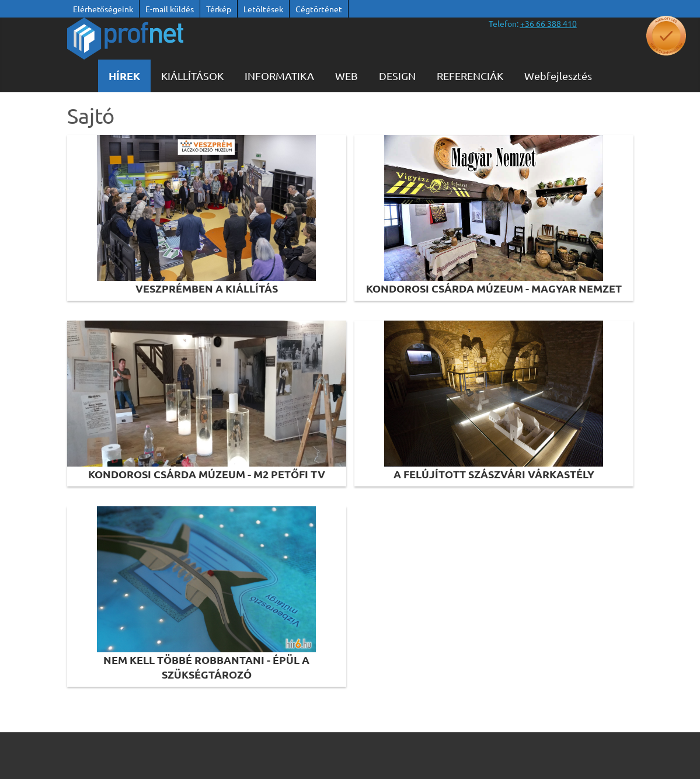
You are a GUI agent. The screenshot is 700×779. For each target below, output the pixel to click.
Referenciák (470, 76)
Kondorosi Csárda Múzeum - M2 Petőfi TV (207, 474)
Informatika (279, 76)
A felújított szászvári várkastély (494, 474)
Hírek (124, 76)
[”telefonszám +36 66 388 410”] (548, 23)
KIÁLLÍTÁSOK (192, 76)
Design (397, 76)
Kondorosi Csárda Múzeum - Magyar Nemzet (494, 288)
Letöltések (263, 9)
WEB (346, 76)
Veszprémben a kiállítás (207, 288)
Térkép (219, 9)
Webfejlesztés (558, 76)
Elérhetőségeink (103, 9)
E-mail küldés (170, 9)
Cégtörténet (319, 9)
